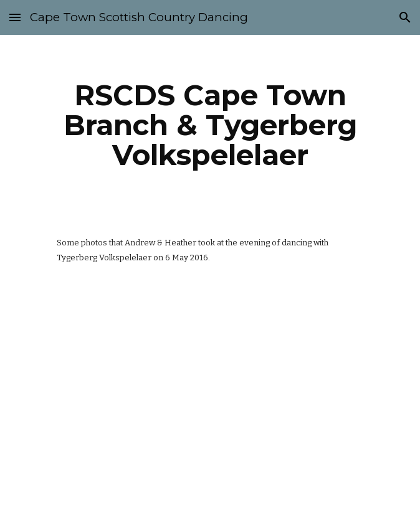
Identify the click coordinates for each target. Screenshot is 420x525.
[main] (210, 125)
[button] (15, 17)
